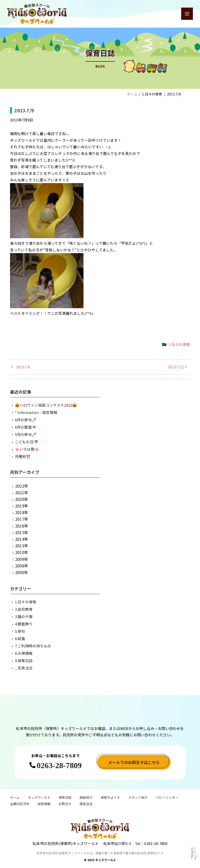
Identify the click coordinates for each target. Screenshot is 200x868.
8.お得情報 (24, 653)
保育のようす (110, 798)
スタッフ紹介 (138, 798)
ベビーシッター (167, 798)
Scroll (193, 853)
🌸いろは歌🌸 (27, 449)
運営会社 (86, 804)
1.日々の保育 (179, 344)
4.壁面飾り (24, 624)
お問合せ (65, 804)
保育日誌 (65, 798)
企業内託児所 (20, 804)
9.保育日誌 (24, 661)
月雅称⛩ (23, 456)
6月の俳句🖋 (26, 420)
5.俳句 (20, 631)
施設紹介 (86, 798)
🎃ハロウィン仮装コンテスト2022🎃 (46, 405)
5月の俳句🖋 (26, 434)
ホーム (15, 798)
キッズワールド (39, 798)
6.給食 (20, 639)
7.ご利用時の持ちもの (33, 646)
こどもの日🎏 (27, 442)
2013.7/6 (23, 367)
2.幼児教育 (24, 609)
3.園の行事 (24, 616)
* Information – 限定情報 (36, 412)
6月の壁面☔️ (26, 427)
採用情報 (44, 804)
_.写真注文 (24, 668)
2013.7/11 (176, 367)
